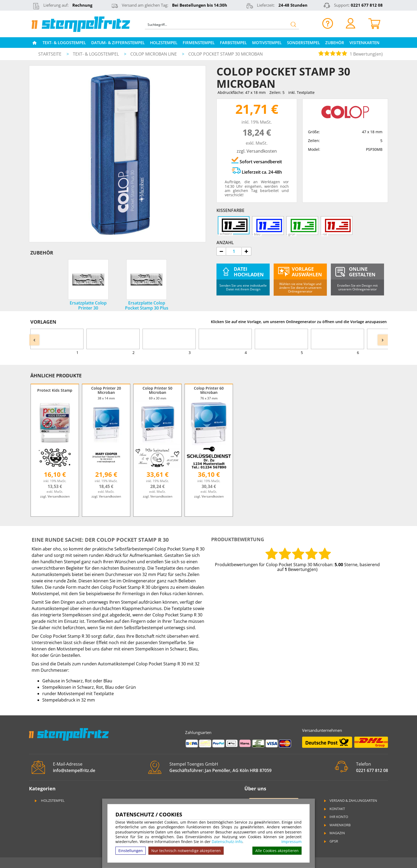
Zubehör (335, 43)
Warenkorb (337, 825)
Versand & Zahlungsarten (350, 800)
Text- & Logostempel (64, 43)
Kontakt (334, 809)
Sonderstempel (303, 43)
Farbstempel (233, 43)
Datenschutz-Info (227, 842)
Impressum (291, 842)
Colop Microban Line (154, 54)
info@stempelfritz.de (74, 770)
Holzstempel (164, 43)
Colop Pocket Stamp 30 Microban (226, 54)
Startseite (50, 54)
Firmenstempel (199, 43)
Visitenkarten (364, 43)
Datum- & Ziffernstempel (118, 43)
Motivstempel (267, 43)
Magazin (334, 833)
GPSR (331, 841)
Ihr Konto (336, 817)
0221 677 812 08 (367, 5)
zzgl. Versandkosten (257, 151)
